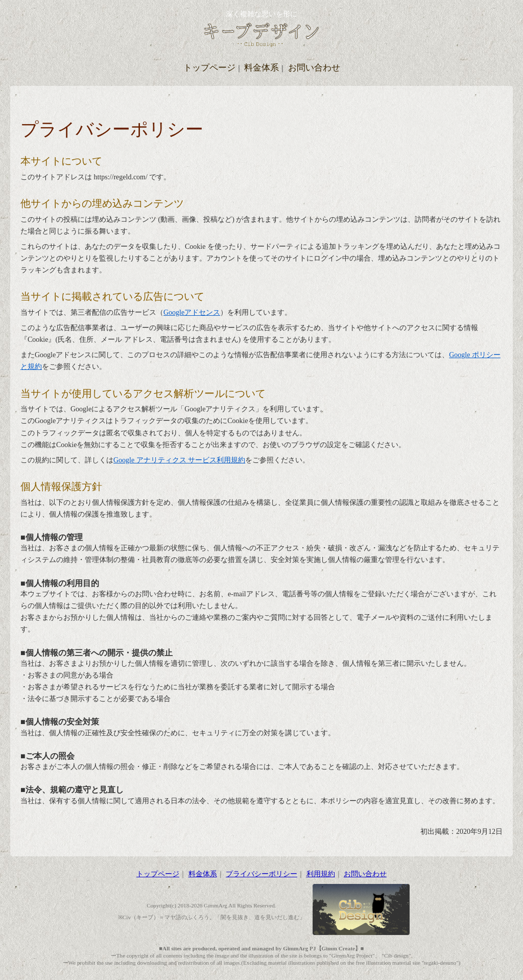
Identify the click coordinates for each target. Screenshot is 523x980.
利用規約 (321, 874)
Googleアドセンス (192, 312)
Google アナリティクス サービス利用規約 (179, 460)
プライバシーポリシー (261, 874)
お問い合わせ (314, 68)
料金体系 (261, 68)
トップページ (209, 68)
